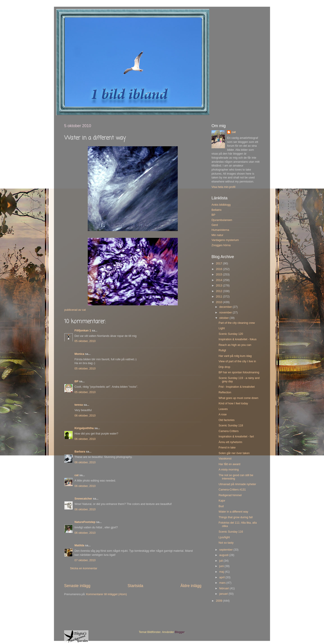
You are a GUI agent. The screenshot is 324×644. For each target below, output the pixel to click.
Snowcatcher (83, 499)
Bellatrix (217, 210)
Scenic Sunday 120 (231, 334)
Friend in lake (227, 448)
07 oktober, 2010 (85, 560)
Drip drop (224, 367)
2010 (219, 302)
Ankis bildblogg (221, 205)
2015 (219, 275)
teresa (79, 405)
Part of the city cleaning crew (237, 323)
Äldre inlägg (191, 586)
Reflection (225, 392)
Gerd (215, 225)
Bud (221, 506)
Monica (79, 354)
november (226, 313)
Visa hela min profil (223, 187)
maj (222, 572)
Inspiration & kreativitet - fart (236, 437)
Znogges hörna (221, 245)
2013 (219, 286)
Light (222, 328)
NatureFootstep (85, 522)
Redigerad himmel (230, 495)
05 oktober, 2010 (85, 341)
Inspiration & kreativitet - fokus (237, 339)
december (226, 307)
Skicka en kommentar (84, 568)
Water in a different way (233, 512)
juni (222, 566)
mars (223, 583)
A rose (223, 414)
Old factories (226, 420)
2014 (219, 280)
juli (222, 561)
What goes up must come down (238, 398)
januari (224, 594)
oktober (225, 318)
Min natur (217, 235)
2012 (219, 291)
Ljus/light (224, 537)
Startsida (135, 586)
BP (76, 381)
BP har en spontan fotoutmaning (239, 372)
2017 (219, 263)
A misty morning (229, 470)
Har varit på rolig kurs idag (235, 356)
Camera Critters (228, 431)
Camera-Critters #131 (232, 490)
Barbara (80, 452)
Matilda (79, 545)
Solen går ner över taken (234, 453)
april (222, 577)
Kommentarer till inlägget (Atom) (107, 594)
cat (76, 475)
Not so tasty (226, 543)
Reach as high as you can (235, 345)
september (226, 550)
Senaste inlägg (77, 586)
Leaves (223, 409)
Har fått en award (229, 464)
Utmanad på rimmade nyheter (237, 484)
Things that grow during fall (235, 517)
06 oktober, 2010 (85, 416)
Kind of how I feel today (233, 403)
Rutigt (222, 350)
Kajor (222, 501)
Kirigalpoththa (84, 428)
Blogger (180, 632)
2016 (219, 269)
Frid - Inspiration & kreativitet (236, 387)
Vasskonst (225, 459)
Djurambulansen (222, 220)
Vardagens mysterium (225, 240)
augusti (224, 555)
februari (225, 588)
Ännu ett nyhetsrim (230, 442)
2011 (219, 297)
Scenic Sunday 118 (231, 426)
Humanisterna (220, 230)
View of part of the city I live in (237, 361)
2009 (219, 601)
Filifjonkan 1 (83, 331)
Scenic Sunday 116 (231, 532)
